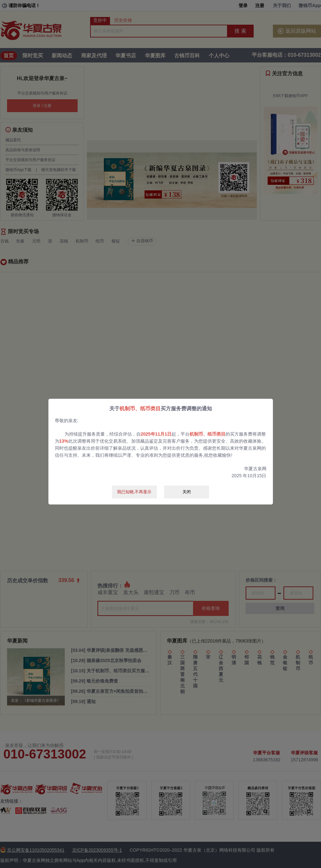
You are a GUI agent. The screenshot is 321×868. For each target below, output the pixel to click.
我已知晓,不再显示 (134, 492)
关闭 (187, 492)
